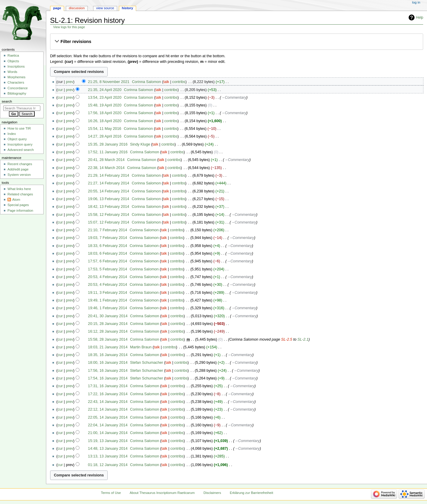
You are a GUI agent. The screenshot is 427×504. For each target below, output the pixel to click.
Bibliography (17, 93)
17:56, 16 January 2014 (108, 371)
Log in (416, 2)
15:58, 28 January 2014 (108, 339)
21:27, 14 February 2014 (109, 183)
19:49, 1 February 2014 (108, 300)
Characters (16, 82)
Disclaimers (212, 493)
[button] (236, 42)
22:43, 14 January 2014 (108, 402)
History (128, 8)
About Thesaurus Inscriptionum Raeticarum (162, 493)
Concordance (17, 88)
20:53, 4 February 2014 (108, 277)
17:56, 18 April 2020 (105, 113)
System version (19, 175)
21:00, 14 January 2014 (108, 433)
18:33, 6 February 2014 (108, 246)
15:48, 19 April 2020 (105, 105)
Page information (20, 210)
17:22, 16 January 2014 (108, 394)
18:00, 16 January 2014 (108, 363)
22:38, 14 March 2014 (106, 168)
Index (12, 134)
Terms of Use (111, 493)
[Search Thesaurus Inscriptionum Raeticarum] (22, 108)
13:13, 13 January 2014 (108, 456)
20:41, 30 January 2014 (108, 316)
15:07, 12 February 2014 (109, 222)
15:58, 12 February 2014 (109, 215)
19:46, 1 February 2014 (108, 308)
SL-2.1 (303, 339)
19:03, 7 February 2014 (108, 238)
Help (420, 17)
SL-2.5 (287, 339)
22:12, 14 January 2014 (108, 409)
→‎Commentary (234, 98)
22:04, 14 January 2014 (108, 425)
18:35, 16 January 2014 (108, 355)
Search (7, 101)
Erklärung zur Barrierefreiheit (251, 493)
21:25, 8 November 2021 (109, 82)
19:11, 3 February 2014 (108, 293)
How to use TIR (19, 128)
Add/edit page (18, 169)
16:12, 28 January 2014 (108, 331)
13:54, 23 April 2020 (105, 98)
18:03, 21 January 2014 (108, 347)
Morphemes (16, 77)
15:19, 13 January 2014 (108, 441)
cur (60, 90)
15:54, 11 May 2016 (105, 129)
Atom (16, 200)
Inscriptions (16, 66)
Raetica (13, 55)
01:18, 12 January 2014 (108, 465)
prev (70, 82)
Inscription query (20, 144)
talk (166, 82)
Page (57, 8)
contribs (179, 82)
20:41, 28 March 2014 (106, 160)
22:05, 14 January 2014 (108, 417)
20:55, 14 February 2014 (109, 191)
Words (12, 72)
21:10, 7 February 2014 (108, 230)
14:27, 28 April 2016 (105, 136)
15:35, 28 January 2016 (108, 144)
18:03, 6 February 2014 (108, 253)
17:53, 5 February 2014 (108, 269)
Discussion (77, 8)
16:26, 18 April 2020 (105, 121)
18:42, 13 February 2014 (109, 207)
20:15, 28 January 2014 (108, 324)
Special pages (18, 205)
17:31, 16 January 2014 (108, 386)
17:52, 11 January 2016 (108, 152)
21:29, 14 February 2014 (109, 176)
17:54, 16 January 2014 (108, 378)
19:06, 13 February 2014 (109, 199)
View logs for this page (69, 27)
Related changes (20, 194)
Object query (17, 139)
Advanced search (21, 150)
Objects (13, 61)
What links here (19, 189)
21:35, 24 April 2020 (105, 90)
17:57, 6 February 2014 (108, 261)
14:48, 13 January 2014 (108, 449)
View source (105, 8)
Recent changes (20, 164)
